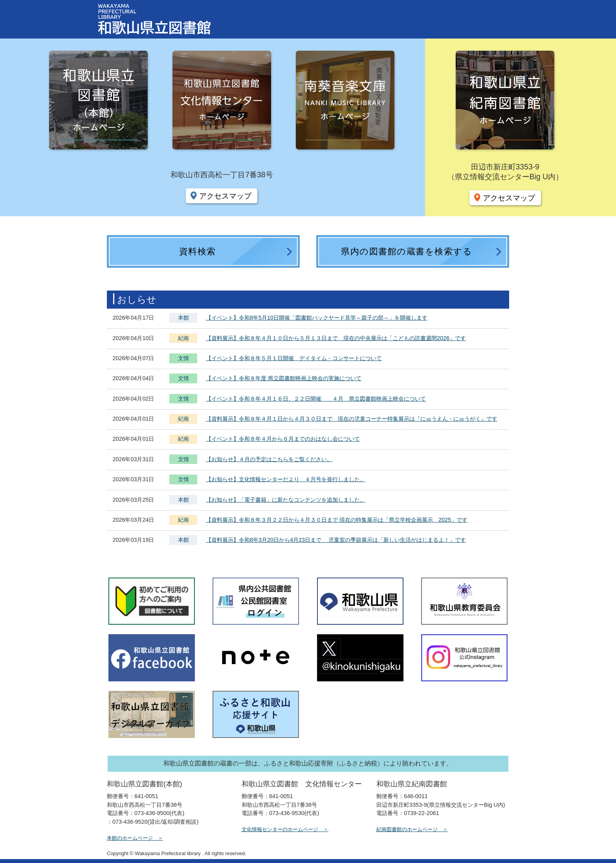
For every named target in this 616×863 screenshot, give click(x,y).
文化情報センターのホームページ (280, 829)
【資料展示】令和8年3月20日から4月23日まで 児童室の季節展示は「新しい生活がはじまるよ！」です (336, 540)
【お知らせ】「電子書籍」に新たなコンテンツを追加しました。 (286, 500)
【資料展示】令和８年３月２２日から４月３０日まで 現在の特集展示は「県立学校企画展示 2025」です (337, 520)
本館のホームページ (130, 838)
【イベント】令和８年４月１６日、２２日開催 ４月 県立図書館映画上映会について (316, 399)
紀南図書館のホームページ (407, 829)
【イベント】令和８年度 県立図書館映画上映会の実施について (284, 378)
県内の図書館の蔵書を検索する (407, 251)
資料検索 (198, 251)
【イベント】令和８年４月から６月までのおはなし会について (283, 439)
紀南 (183, 338)
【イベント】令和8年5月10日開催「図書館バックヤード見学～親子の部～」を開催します (317, 318)
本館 (183, 318)
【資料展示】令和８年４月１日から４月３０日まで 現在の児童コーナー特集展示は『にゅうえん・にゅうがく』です (352, 419)
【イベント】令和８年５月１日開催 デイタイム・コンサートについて (294, 358)
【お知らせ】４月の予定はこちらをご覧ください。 (269, 459)
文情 (183, 359)
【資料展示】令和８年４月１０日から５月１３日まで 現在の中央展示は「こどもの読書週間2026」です (336, 338)
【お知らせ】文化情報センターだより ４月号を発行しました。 (286, 479)
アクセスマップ (225, 196)
